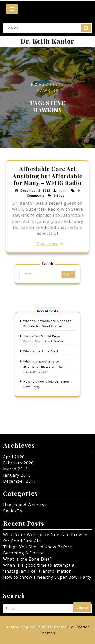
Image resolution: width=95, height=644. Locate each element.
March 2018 (15, 469)
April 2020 (14, 457)
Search (86, 26)
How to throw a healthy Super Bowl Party (47, 577)
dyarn (63, 191)
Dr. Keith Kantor (48, 41)
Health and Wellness (25, 505)
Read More (47, 243)
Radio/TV (13, 511)
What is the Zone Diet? (42, 352)
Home (38, 84)
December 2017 (20, 481)
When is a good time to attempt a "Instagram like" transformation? (44, 364)
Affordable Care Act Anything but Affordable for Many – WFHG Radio (48, 177)
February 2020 (18, 463)
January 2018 (17, 475)
